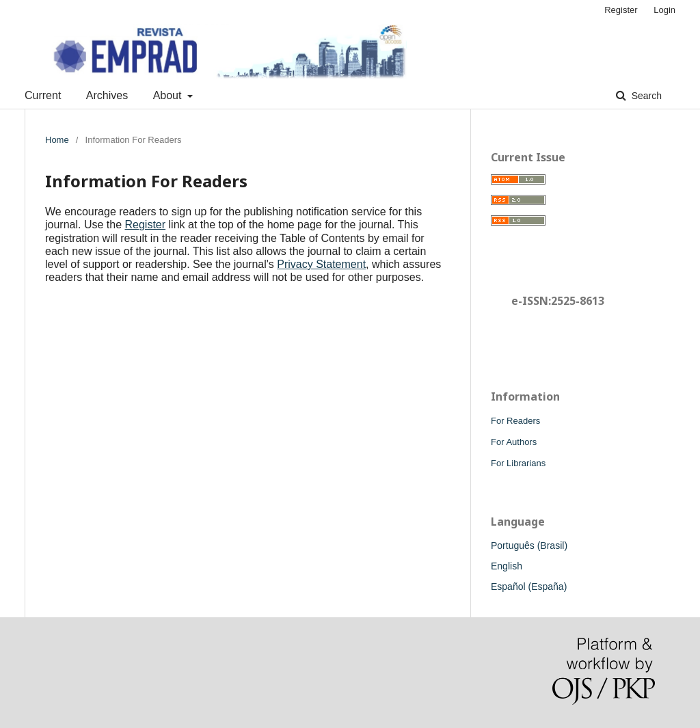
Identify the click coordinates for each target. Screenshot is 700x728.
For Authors (514, 442)
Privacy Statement (321, 264)
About (169, 95)
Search (645, 96)
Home (57, 140)
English (507, 566)
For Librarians (518, 463)
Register (621, 10)
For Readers (515, 421)
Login (664, 10)
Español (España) (529, 587)
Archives (107, 95)
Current (43, 95)
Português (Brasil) (529, 545)
